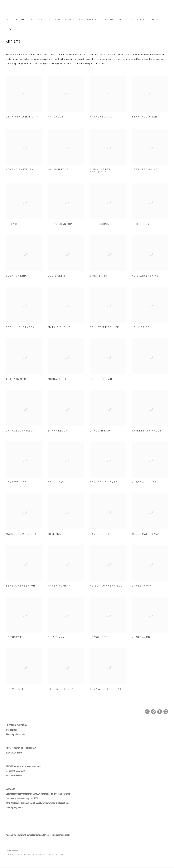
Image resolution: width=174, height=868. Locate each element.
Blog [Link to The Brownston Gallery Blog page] (81, 19)
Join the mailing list (147, 712)
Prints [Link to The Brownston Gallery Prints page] (121, 19)
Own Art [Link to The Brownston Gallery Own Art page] (155, 19)
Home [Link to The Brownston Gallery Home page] (9, 19)
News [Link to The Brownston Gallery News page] (58, 19)
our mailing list (37, 835)
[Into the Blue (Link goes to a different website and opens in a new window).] (12, 730)
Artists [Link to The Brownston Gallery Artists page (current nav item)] (20, 19)
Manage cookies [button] (12, 850)
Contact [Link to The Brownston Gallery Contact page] (69, 19)
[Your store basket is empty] (16, 29)
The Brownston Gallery (32, 8)
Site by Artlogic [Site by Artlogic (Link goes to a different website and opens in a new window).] (57, 854)
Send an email (153, 712)
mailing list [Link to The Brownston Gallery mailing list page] (94, 19)
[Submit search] (11, 29)
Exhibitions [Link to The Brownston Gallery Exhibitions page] (35, 19)
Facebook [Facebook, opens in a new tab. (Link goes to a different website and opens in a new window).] (160, 712)
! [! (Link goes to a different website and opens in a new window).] (69, 835)
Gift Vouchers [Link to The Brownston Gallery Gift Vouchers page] (138, 19)
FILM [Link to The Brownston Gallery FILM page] (48, 19)
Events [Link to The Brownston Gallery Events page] (110, 19)
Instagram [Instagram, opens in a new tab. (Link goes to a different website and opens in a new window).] (166, 712)
